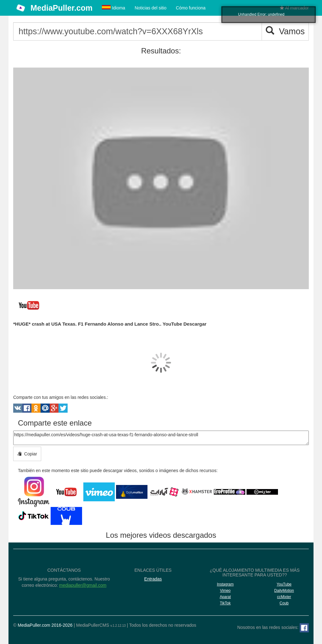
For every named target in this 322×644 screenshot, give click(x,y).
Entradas (153, 579)
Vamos (285, 31)
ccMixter (284, 597)
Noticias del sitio (150, 8)
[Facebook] (304, 628)
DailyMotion (284, 591)
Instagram (225, 584)
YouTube (284, 584)
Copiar (27, 454)
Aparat (225, 597)
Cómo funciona (191, 8)
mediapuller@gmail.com (83, 585)
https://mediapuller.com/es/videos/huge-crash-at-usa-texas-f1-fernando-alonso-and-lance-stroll (161, 438)
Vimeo (225, 591)
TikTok (225, 603)
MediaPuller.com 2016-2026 (45, 625)
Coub (284, 603)
